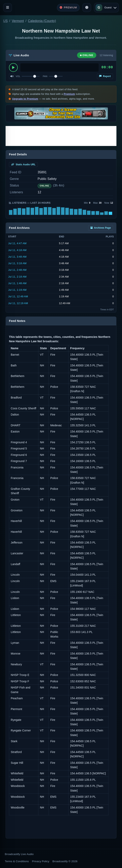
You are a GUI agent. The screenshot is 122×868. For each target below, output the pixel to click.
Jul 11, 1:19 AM (17, 290)
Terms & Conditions (17, 861)
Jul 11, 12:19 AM (18, 303)
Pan (45, 76)
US (5, 21)
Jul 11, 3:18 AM (17, 263)
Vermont (18, 21)
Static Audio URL (23, 165)
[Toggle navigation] (8, 8)
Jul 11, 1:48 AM (17, 283)
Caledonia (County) (42, 21)
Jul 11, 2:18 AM (17, 277)
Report (105, 76)
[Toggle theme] (87, 8)
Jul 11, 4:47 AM (17, 243)
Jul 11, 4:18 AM (17, 250)
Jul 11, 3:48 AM (17, 257)
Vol (18, 76)
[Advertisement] (61, 136)
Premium (69, 94)
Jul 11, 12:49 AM (18, 296)
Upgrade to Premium (25, 99)
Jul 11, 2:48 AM (17, 270)
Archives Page (101, 228)
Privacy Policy (41, 861)
